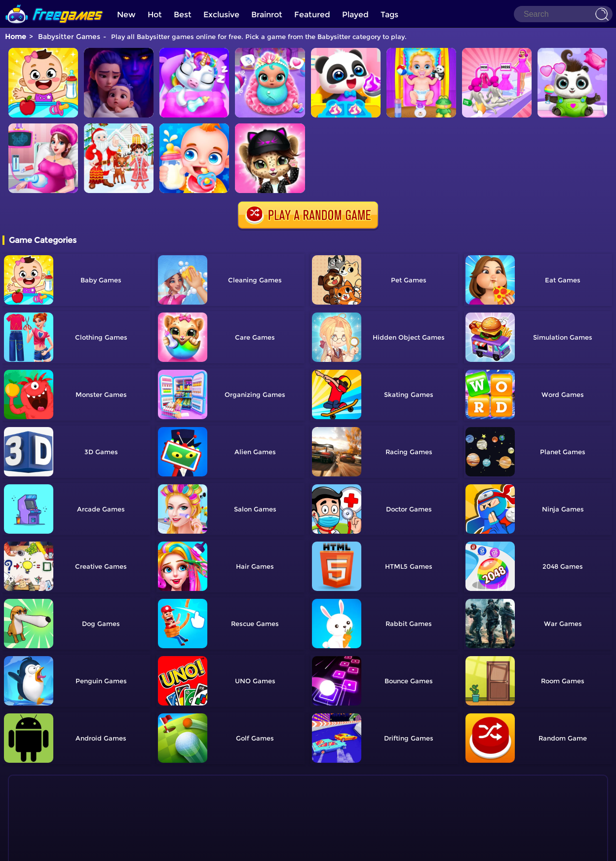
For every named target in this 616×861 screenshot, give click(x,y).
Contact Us (269, 849)
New (126, 15)
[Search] (563, 14)
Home (16, 37)
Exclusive (221, 15)
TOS (297, 849)
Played (355, 15)
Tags (389, 15)
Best (183, 15)
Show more (49, 826)
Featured (312, 15)
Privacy (320, 849)
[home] (54, 4)
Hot (155, 15)
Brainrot (267, 15)
